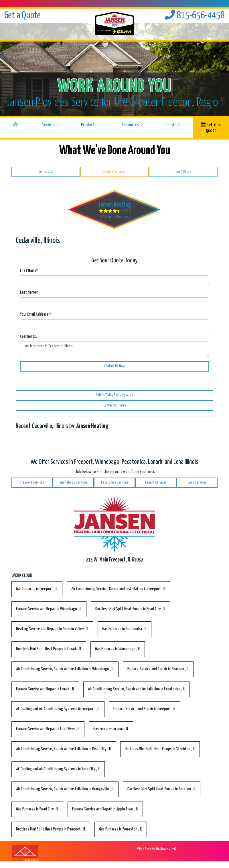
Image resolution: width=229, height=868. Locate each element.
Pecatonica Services (115, 483)
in (37, 589)
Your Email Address (35, 314)
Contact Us (46, 172)
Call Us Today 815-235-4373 (114, 395)
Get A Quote (183, 172)
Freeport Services (32, 483)
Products (91, 125)
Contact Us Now (115, 366)
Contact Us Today (115, 405)
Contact (173, 125)
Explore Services (114, 172)
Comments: (28, 336)
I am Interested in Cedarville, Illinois (114, 349)
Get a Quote (22, 16)
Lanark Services (156, 483)
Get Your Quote (211, 127)
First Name (29, 271)
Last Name (29, 292)
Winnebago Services (73, 483)
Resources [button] (132, 125)
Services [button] (51, 125)
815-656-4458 (195, 16)
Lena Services (197, 483)
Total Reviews (115, 217)
